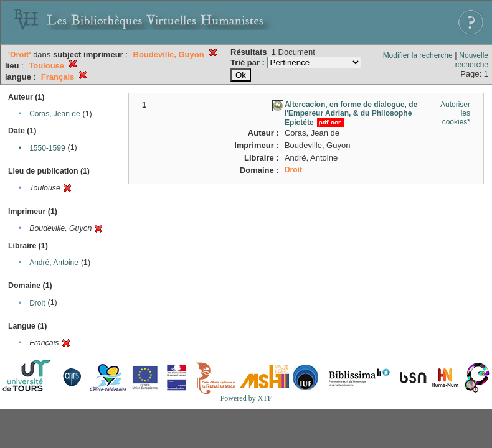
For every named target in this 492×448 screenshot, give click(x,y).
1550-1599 (47, 148)
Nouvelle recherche (472, 60)
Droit (37, 303)
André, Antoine (54, 263)
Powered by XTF (246, 398)
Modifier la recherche (418, 55)
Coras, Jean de (54, 114)
